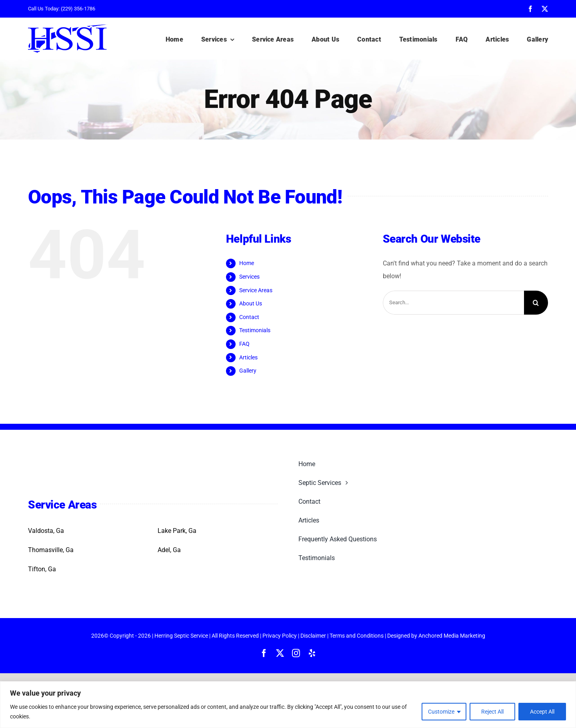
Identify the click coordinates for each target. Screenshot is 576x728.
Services (249, 277)
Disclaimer (313, 636)
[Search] (536, 303)
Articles (248, 357)
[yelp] (312, 653)
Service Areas (256, 290)
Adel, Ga (169, 550)
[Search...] (453, 303)
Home (247, 263)
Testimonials (255, 330)
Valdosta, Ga (46, 531)
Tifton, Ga (42, 569)
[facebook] (530, 9)
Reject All (492, 712)
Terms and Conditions (357, 636)
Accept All (542, 712)
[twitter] (545, 9)
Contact (249, 317)
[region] (288, 705)
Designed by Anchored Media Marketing (436, 636)
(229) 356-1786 (78, 9)
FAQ (244, 344)
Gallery (248, 371)
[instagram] (296, 653)
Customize (441, 712)
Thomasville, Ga (51, 550)
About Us (251, 303)
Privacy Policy (280, 636)
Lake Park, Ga (177, 531)
